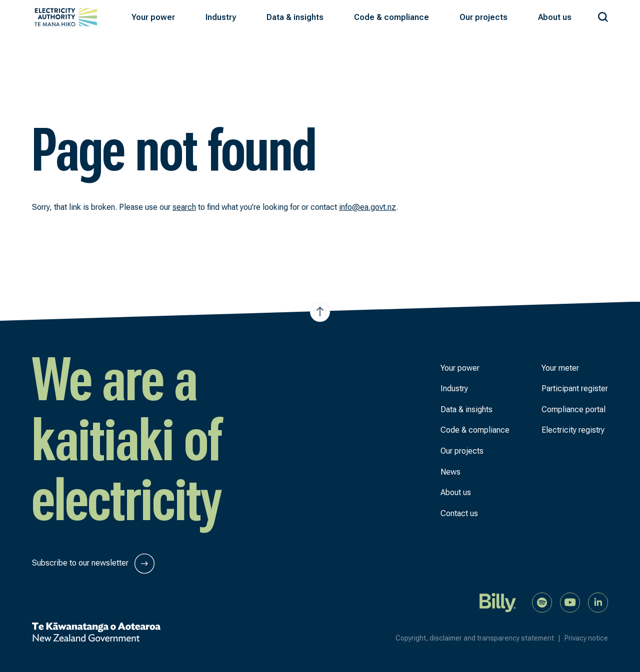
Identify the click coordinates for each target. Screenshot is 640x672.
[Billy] (498, 602)
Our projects (462, 451)
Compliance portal (573, 409)
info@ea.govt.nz (367, 207)
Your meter (560, 368)
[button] (153, 17)
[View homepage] (66, 17)
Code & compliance (475, 430)
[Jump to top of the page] (320, 312)
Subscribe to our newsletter (93, 564)
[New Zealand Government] (96, 632)
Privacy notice (586, 638)
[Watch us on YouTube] (570, 602)
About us (456, 492)
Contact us (459, 513)
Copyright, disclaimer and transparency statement (480, 638)
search (184, 207)
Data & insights (466, 409)
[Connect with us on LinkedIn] (598, 602)
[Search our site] (603, 15)
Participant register (575, 388)
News (450, 472)
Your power (460, 368)
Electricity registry (573, 430)
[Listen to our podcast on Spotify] (542, 602)
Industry (454, 388)
